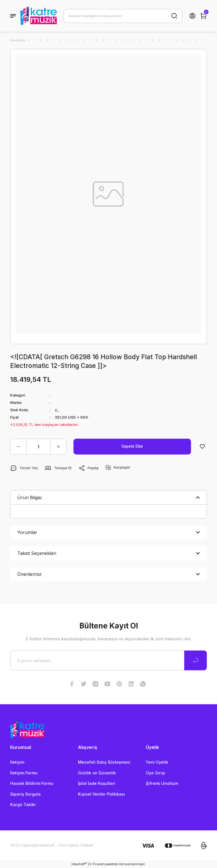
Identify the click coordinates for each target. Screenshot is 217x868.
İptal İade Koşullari (97, 783)
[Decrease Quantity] (18, 447)
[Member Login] (192, 16)
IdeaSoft (79, 864)
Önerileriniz (29, 574)
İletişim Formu (24, 773)
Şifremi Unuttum (162, 783)
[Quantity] (38, 447)
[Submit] (196, 660)
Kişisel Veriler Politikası (101, 794)
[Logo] (39, 16)
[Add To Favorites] (202, 447)
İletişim (17, 762)
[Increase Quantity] (58, 447)
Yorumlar (27, 532)
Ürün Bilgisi (29, 497)
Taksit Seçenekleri (37, 553)
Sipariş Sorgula (25, 794)
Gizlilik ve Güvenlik (97, 773)
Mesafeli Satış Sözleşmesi (104, 762)
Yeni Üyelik (157, 762)
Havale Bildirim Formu (32, 783)
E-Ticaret (97, 864)
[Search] (123, 16)
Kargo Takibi (23, 805)
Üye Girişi (156, 773)
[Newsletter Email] (108, 660)
